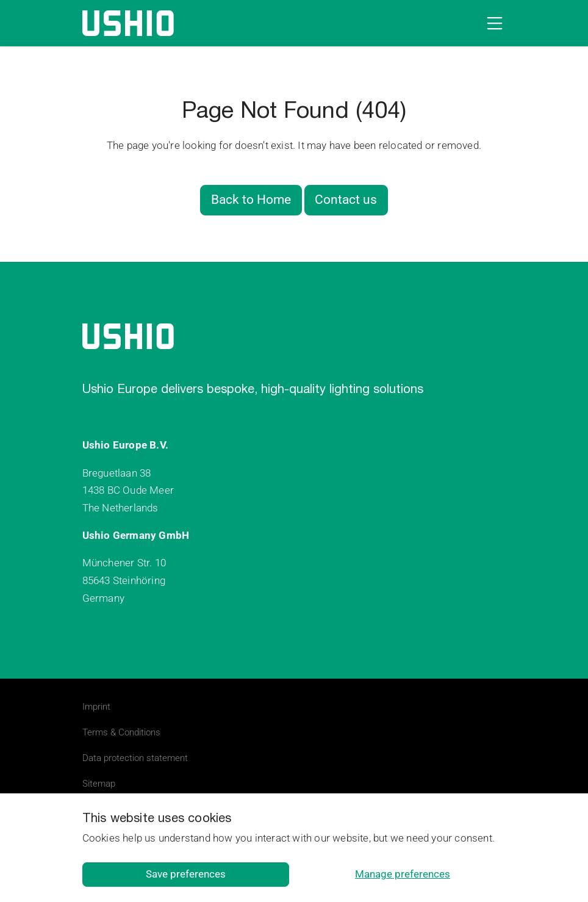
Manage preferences (403, 874)
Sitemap (99, 784)
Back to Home (251, 200)
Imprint (96, 707)
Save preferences (186, 874)
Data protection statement (135, 758)
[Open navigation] (492, 23)
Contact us (346, 200)
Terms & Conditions (121, 732)
